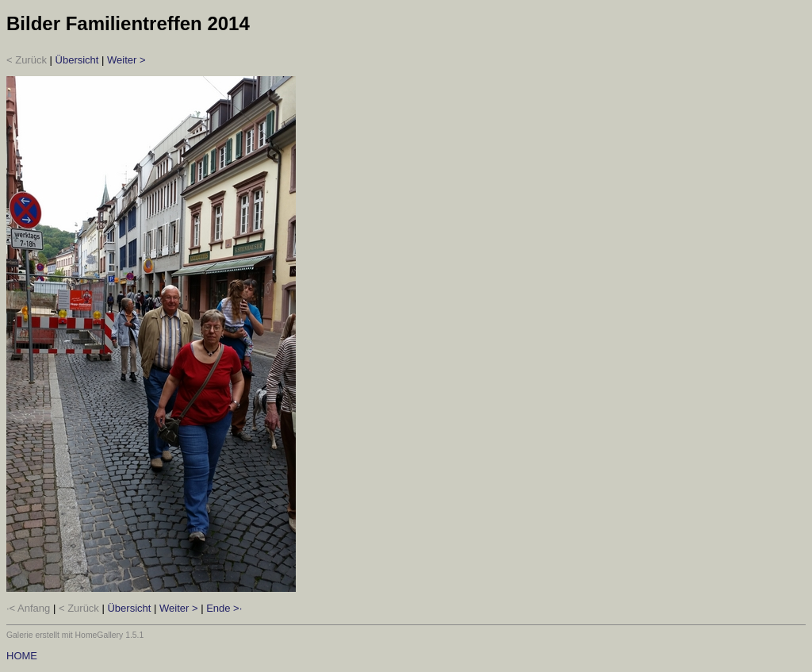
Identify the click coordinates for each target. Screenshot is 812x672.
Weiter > (126, 60)
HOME (22, 656)
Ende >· (224, 608)
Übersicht (77, 60)
